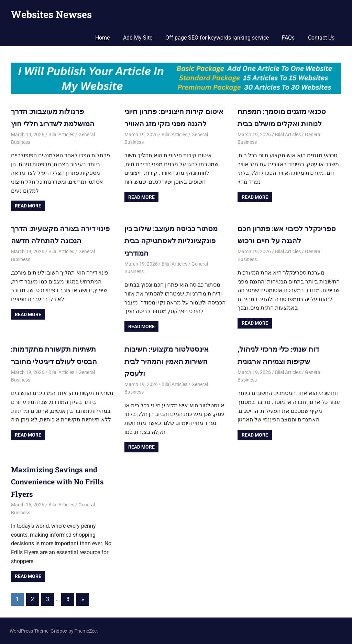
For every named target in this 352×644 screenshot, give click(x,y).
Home (102, 38)
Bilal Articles (61, 134)
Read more (28, 206)
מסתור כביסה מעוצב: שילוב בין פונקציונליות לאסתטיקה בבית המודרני (173, 240)
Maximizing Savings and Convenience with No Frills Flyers (60, 481)
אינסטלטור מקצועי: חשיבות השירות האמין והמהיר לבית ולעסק (168, 361)
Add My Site (138, 38)
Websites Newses (51, 14)
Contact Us (321, 38)
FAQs (288, 38)
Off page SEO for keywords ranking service (217, 38)
